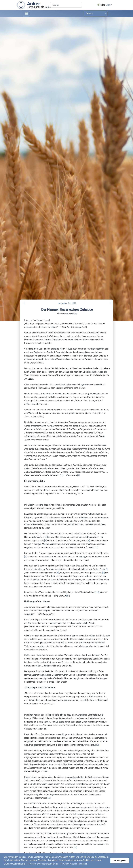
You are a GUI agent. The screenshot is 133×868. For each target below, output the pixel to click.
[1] (62, 475)
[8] (58, 573)
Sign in (109, 5)
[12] (97, 745)
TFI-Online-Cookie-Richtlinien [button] (73, 864)
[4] (89, 541)
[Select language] (95, 13)
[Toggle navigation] (26, 14)
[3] (45, 541)
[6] (25, 557)
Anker (34, 4)
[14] (75, 848)
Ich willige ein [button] (120, 861)
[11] (68, 596)
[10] (98, 592)
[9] (103, 573)
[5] (97, 547)
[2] (78, 475)
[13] (49, 798)
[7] (107, 569)
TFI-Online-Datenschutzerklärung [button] (42, 864)
